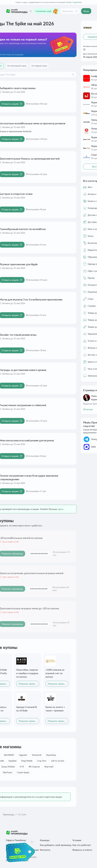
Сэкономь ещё (47, 11)
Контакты (45, 850)
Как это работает (82, 845)
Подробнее (77, 2)
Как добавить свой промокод (56, 845)
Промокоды (9, 815)
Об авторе (88, 409)
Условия (77, 840)
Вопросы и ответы (82, 850)
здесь (61, 509)
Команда (45, 840)
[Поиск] (77, 11)
